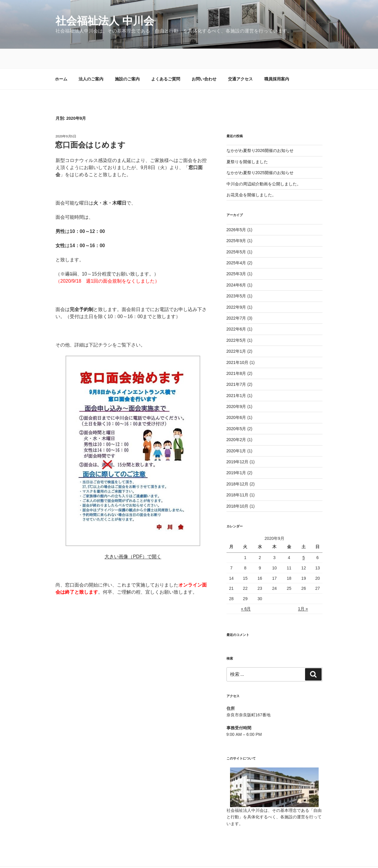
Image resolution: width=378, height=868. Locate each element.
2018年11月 (238, 475)
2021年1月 (236, 376)
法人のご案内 (91, 59)
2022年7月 (236, 299)
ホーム (61, 59)
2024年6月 (236, 265)
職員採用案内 (277, 59)
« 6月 (246, 589)
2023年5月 (236, 276)
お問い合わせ (204, 59)
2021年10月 (238, 343)
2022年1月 (236, 332)
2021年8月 (236, 354)
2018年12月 (238, 464)
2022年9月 (236, 288)
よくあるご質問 (166, 59)
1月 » (303, 589)
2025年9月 (236, 221)
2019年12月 (238, 442)
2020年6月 (236, 398)
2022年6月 (236, 310)
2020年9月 (236, 387)
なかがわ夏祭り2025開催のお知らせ (260, 153)
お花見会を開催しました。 (251, 175)
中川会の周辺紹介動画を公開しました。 (264, 164)
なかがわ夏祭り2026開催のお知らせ (260, 131)
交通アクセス (240, 59)
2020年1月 (236, 431)
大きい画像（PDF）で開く (133, 537)
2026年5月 (236, 210)
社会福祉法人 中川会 (105, 21)
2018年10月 (238, 487)
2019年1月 (236, 453)
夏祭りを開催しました (247, 142)
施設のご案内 (127, 59)
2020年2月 (236, 420)
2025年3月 (236, 254)
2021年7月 (236, 365)
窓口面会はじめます (90, 125)
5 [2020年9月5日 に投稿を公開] (304, 538)
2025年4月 (236, 243)
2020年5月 (236, 409)
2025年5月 (236, 232)
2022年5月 (236, 321)
